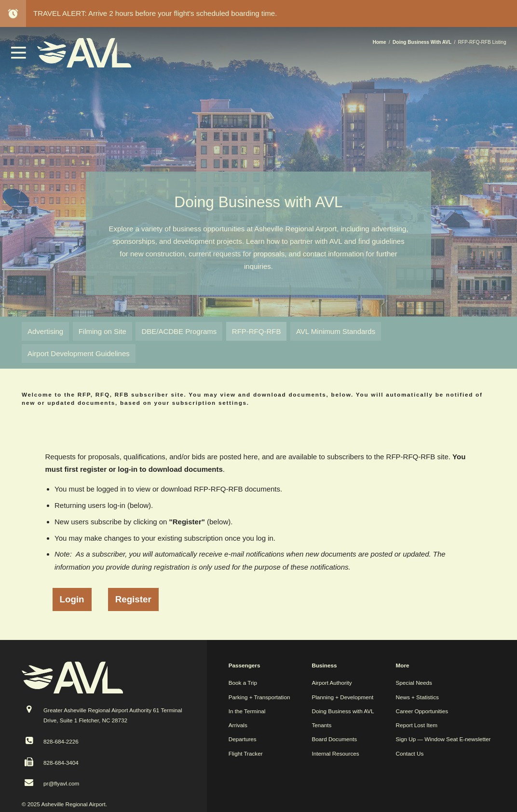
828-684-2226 (61, 741)
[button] (19, 56)
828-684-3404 (61, 763)
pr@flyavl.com (61, 783)
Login (72, 599)
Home (380, 42)
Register (133, 599)
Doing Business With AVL (422, 42)
